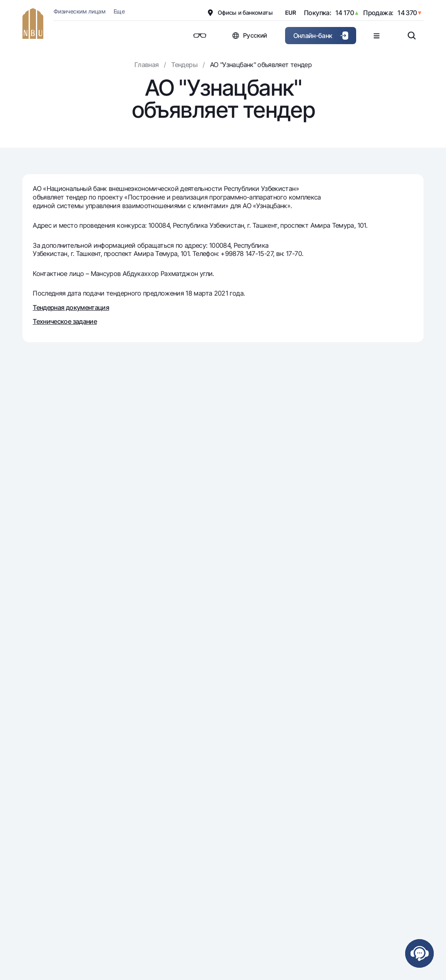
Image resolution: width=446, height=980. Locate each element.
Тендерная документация (71, 307)
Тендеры (184, 65)
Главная (147, 65)
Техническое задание (65, 321)
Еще (119, 11)
